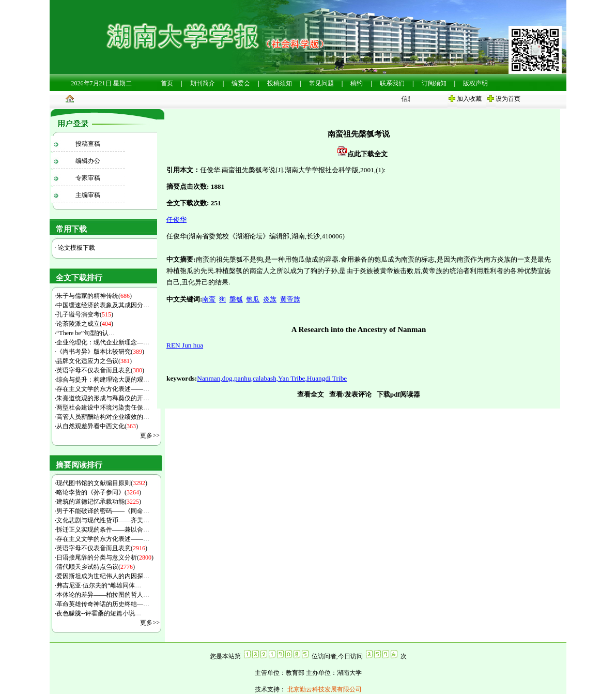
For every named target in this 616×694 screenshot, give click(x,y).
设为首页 (508, 99)
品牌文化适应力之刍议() (94, 361)
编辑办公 (88, 161)
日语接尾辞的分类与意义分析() (105, 557)
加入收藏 (469, 99)
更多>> (150, 435)
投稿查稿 (88, 144)
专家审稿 (88, 178)
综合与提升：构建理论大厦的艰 (103, 380)
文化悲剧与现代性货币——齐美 (103, 520)
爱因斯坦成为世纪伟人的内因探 (103, 576)
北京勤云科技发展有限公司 (324, 689)
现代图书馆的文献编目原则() (102, 483)
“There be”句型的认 (86, 333)
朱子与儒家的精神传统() (94, 296)
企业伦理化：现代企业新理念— (103, 342)
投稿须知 (280, 83)
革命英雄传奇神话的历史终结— (103, 604)
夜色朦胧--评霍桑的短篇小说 (99, 613)
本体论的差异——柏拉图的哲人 (103, 595)
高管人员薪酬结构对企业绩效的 (103, 417)
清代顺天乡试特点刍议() (96, 567)
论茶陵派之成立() (85, 324)
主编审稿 (88, 195)
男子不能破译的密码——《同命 (103, 511)
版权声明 (475, 83)
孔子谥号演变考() (85, 314)
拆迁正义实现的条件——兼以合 (103, 530)
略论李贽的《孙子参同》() (99, 492)
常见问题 (321, 83)
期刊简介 (203, 83)
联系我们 (392, 83)
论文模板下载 (76, 248)
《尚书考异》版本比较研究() (100, 352)
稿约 (357, 83)
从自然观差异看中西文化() (97, 426)
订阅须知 (434, 83)
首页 (167, 83)
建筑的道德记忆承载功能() (99, 502)
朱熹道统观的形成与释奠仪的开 (103, 398)
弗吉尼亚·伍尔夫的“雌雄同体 (99, 585)
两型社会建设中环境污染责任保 (103, 408)
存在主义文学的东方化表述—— (103, 389)
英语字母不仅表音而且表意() (100, 370)
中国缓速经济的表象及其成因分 (103, 305)
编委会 (241, 83)
